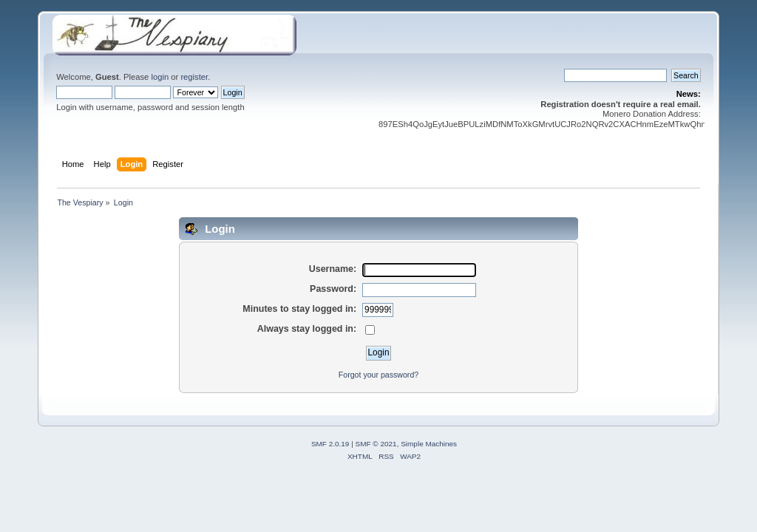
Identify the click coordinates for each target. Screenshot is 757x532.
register (194, 77)
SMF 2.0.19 (330, 444)
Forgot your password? (378, 375)
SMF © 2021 (376, 444)
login (160, 77)
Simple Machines (429, 444)
